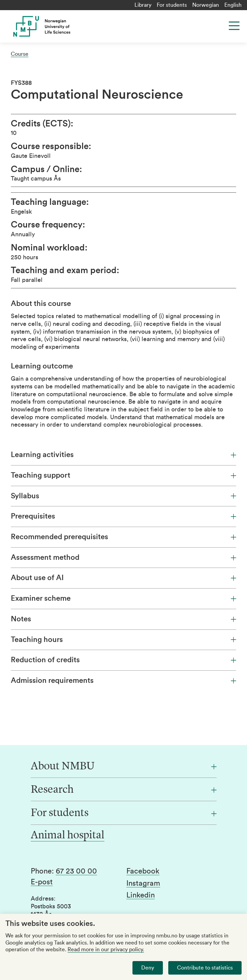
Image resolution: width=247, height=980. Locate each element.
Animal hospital (68, 836)
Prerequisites (123, 516)
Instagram (143, 883)
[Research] (124, 790)
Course (20, 54)
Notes (123, 619)
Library (143, 5)
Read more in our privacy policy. (106, 950)
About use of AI (123, 578)
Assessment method (123, 557)
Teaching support (123, 475)
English (233, 5)
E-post (42, 882)
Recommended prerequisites (123, 537)
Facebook (143, 871)
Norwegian (206, 5)
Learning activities (123, 455)
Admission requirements (123, 680)
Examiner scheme (123, 598)
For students (172, 5)
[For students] (124, 813)
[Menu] (234, 26)
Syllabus (123, 496)
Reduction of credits (123, 660)
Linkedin (141, 895)
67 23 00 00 (76, 871)
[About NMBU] (124, 767)
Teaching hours (123, 640)
